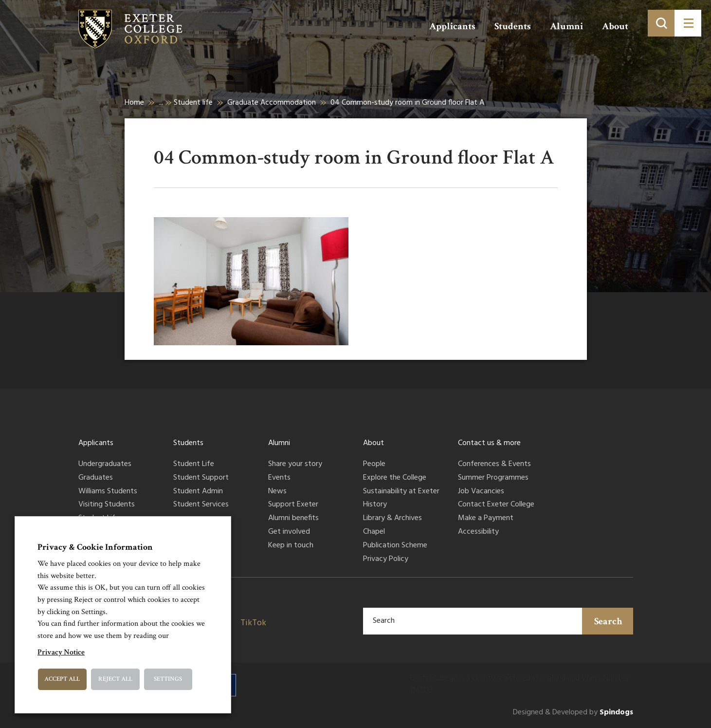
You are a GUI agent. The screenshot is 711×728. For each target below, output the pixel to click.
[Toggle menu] (688, 23)
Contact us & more (489, 443)
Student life (193, 103)
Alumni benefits (293, 519)
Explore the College (395, 478)
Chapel (374, 532)
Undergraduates (105, 465)
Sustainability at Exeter (401, 492)
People (374, 465)
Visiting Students (107, 505)
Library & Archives (392, 519)
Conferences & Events (494, 465)
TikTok (253, 623)
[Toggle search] (661, 23)
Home (134, 103)
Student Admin (198, 492)
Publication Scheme (395, 546)
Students (513, 26)
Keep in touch (291, 546)
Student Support (201, 478)
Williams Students (108, 492)
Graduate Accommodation (272, 103)
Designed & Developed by (573, 713)
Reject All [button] (115, 679)
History (375, 505)
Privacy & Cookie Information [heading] (95, 547)
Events (279, 478)
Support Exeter (293, 505)
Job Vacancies (481, 492)
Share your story (295, 465)
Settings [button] (168, 679)
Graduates (96, 478)
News (277, 492)
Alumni (566, 26)
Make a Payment (486, 519)
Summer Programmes (493, 478)
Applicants (452, 26)
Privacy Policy (386, 560)
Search (608, 621)
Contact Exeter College (496, 505)
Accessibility (478, 532)
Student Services (201, 505)
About (615, 26)
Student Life (194, 465)
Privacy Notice (61, 652)
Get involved (289, 532)
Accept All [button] (62, 679)
